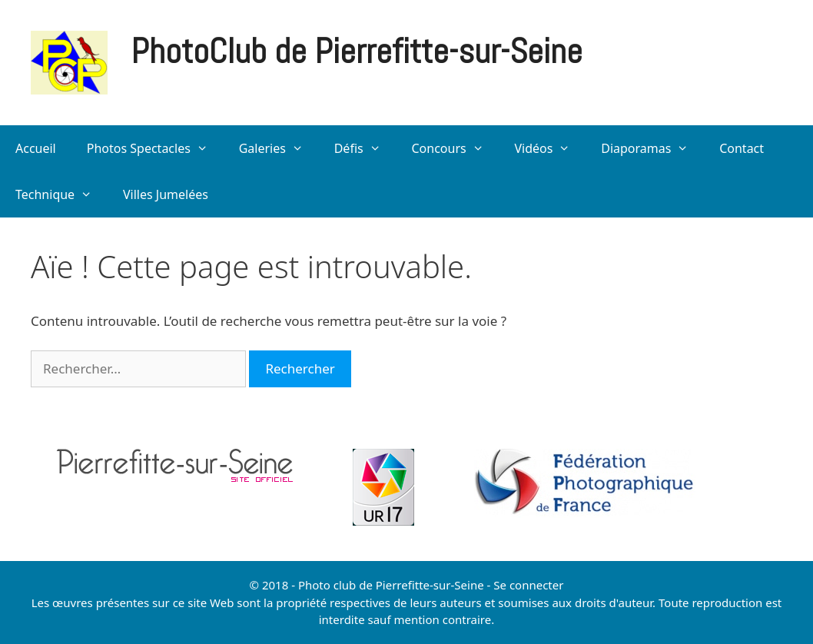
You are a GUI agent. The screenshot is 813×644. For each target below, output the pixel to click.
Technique (61, 194)
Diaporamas (652, 148)
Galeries (279, 148)
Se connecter (528, 585)
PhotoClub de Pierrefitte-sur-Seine (357, 51)
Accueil (36, 148)
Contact (742, 148)
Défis (365, 148)
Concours (455, 148)
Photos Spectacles (155, 148)
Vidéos (550, 148)
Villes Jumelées (166, 194)
